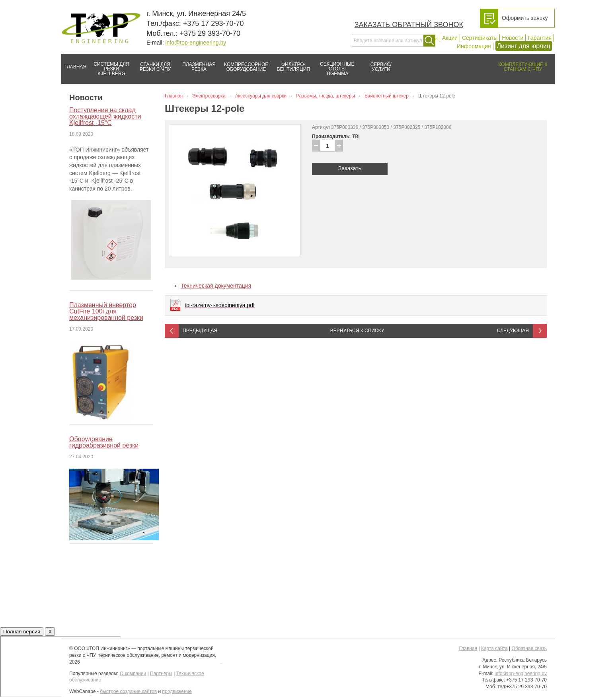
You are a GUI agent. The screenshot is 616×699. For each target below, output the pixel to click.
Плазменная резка (196, 64)
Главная (74, 64)
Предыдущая (200, 331)
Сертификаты (480, 38)
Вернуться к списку (357, 331)
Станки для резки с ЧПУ (152, 64)
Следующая (513, 331)
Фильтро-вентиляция (291, 64)
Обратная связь (529, 648)
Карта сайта (494, 648)
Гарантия (540, 38)
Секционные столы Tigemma (335, 65)
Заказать (350, 168)
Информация (474, 46)
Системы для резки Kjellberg (109, 65)
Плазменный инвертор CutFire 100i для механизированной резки (106, 311)
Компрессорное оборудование (245, 64)
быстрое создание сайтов (128, 691)
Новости (513, 38)
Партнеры (161, 674)
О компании (133, 674)
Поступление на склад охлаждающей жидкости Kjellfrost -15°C (105, 116)
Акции (450, 38)
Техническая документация (216, 286)
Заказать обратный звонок (409, 25)
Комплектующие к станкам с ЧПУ (519, 64)
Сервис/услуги (381, 67)
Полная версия (22, 632)
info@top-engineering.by (196, 43)
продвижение (177, 691)
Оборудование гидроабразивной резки (104, 442)
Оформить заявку (525, 18)
